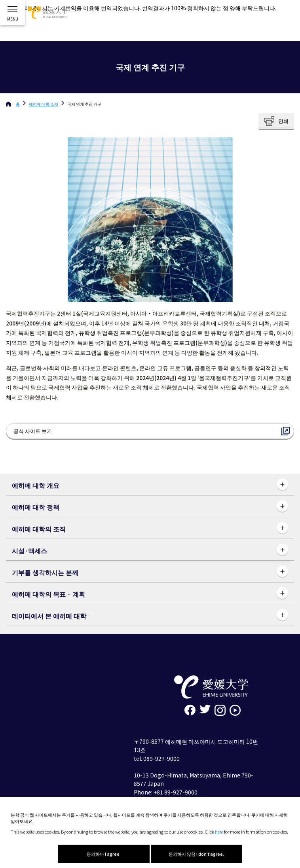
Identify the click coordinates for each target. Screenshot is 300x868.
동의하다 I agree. (104, 854)
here (219, 832)
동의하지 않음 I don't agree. (196, 854)
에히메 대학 (44, 104)
